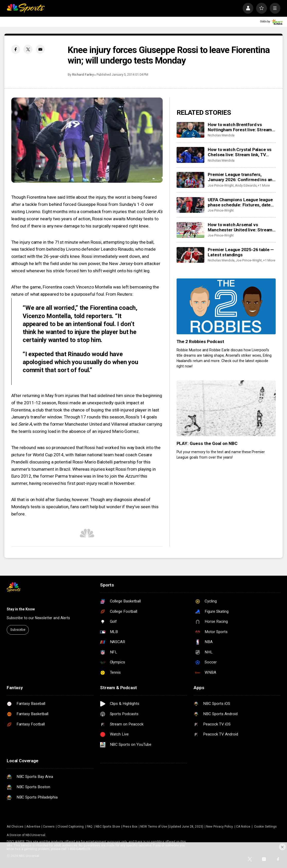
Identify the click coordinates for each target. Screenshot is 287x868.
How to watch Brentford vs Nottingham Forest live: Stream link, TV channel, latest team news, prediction (240, 127)
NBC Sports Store (108, 827)
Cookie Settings (265, 827)
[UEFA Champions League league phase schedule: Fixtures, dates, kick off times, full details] (191, 205)
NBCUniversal (35, 835)
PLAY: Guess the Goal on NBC (207, 443)
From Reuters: (120, 294)
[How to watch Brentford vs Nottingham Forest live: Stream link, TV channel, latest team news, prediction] (191, 130)
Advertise (33, 827)
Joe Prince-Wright (221, 185)
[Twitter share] (28, 49)
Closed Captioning (71, 827)
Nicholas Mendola (221, 135)
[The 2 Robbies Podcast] (226, 306)
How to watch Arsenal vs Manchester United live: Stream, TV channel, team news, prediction (241, 227)
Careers (49, 827)
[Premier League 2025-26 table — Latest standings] (191, 255)
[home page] (26, 8)
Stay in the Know (21, 609)
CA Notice (243, 827)
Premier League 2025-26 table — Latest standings (241, 252)
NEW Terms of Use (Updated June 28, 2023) (172, 827)
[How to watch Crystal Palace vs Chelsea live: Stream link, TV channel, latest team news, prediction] (191, 155)
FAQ (90, 827)
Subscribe (18, 630)
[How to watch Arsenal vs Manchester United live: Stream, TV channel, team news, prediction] (191, 230)
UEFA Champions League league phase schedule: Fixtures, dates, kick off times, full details (241, 202)
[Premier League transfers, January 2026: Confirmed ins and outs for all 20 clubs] (191, 180)
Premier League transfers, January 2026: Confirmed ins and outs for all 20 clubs (241, 177)
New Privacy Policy (220, 827)
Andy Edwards (246, 185)
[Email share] (40, 49)
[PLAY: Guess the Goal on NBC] (226, 408)
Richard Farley (83, 74)
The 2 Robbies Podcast (201, 341)
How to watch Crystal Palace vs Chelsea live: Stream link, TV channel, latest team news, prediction (240, 152)
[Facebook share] (16, 49)
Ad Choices (15, 827)
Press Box (130, 827)
